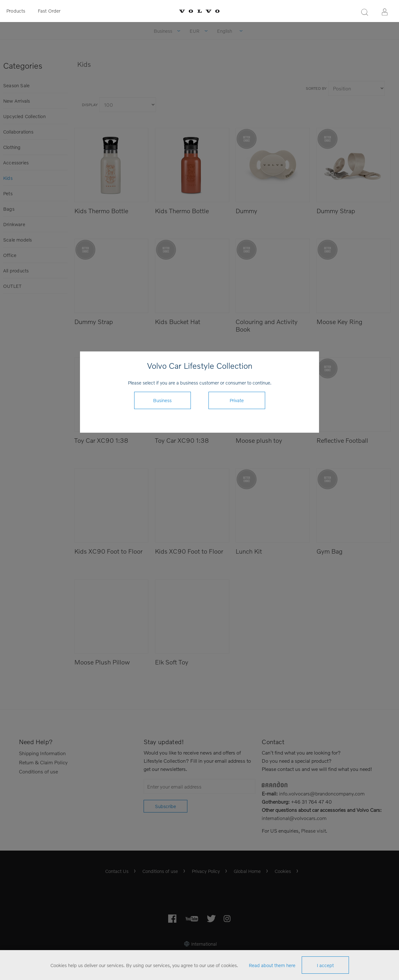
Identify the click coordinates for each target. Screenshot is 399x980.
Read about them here (272, 965)
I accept (325, 965)
